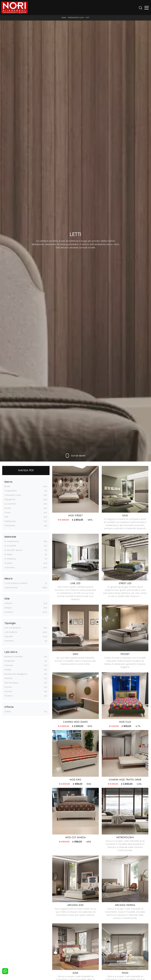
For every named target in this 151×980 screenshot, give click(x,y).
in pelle (8, 563)
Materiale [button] (10, 537)
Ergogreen (10, 499)
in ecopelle (10, 546)
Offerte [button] (9, 707)
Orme (7, 513)
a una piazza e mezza (16, 583)
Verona (8, 691)
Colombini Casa (13, 495)
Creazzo (9, 665)
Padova (8, 678)
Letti (88, 18)
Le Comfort (10, 504)
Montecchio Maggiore (16, 674)
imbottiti (9, 636)
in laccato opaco (13, 550)
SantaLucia (10, 521)
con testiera (11, 632)
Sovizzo (8, 687)
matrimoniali (11, 588)
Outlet (8, 712)
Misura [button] (8, 579)
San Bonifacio (12, 683)
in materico (10, 559)
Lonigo (8, 670)
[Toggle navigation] (147, 7)
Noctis (8, 508)
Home (64, 18)
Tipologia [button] (10, 623)
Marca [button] (8, 482)
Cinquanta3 (10, 491)
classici (8, 603)
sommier (9, 641)
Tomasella (10, 526)
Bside (7, 486)
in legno (9, 554)
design (8, 608)
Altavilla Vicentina (14, 657)
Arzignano (10, 661)
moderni (9, 612)
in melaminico (12, 541)
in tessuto (9, 567)
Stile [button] (7, 599)
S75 (6, 517)
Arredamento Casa (76, 18)
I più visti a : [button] (11, 652)
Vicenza (9, 696)
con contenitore (13, 628)
